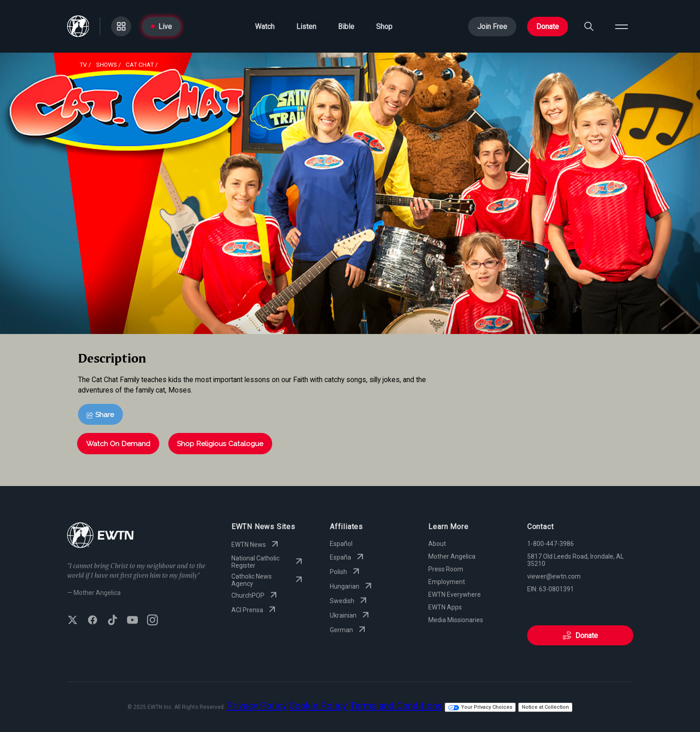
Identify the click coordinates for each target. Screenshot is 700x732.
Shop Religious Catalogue (220, 444)
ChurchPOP (255, 595)
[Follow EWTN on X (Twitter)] (73, 621)
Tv (83, 64)
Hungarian (352, 586)
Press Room (446, 569)
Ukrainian (350, 615)
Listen (306, 27)
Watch (265, 27)
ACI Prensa (255, 610)
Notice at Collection (545, 707)
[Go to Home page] (78, 26)
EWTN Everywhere (455, 594)
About (437, 544)
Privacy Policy (257, 706)
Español (341, 544)
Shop (384, 27)
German (349, 630)
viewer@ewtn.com (554, 576)
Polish (346, 572)
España (348, 557)
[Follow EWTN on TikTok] (113, 621)
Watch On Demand (118, 444)
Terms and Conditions (396, 706)
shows (107, 64)
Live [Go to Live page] (162, 27)
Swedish (349, 601)
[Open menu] (622, 26)
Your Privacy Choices (480, 707)
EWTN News (256, 545)
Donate (548, 27)
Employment (447, 582)
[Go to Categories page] (121, 26)
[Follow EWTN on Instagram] (152, 621)
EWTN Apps (445, 607)
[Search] (589, 26)
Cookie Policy (318, 706)
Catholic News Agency (268, 580)
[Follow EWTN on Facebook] (93, 621)
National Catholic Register (268, 562)
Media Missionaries (456, 620)
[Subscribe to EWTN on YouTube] (132, 621)
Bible (346, 27)
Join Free (492, 27)
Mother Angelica (452, 556)
